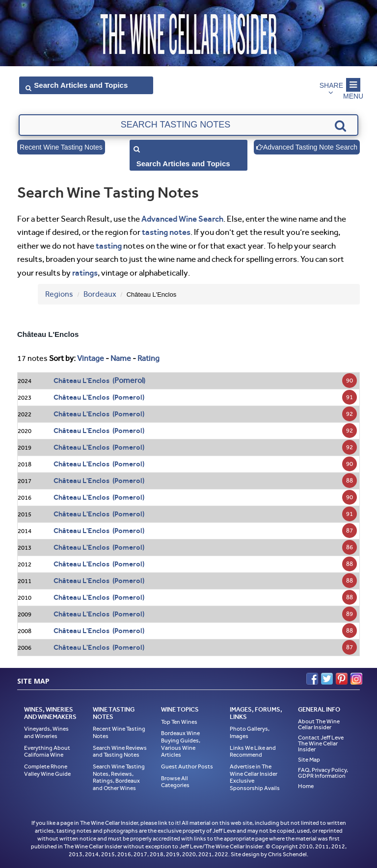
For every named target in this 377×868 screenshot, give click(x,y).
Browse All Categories (175, 782)
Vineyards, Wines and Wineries (46, 732)
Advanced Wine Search (182, 219)
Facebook (312, 679)
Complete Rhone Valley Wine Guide (47, 770)
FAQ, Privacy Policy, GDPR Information (323, 773)
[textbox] (188, 125)
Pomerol (129, 380)
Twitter (327, 679)
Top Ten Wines (179, 722)
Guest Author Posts (187, 766)
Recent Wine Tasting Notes (61, 147)
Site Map (309, 760)
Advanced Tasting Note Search (307, 147)
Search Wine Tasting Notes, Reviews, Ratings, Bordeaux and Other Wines (119, 777)
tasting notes (166, 232)
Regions (59, 294)
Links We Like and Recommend (253, 752)
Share (331, 85)
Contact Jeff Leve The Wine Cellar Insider (321, 743)
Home (306, 786)
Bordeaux (100, 294)
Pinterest (342, 679)
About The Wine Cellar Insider (319, 724)
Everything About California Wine (47, 752)
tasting (109, 246)
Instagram (356, 679)
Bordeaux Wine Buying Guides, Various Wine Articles (181, 744)
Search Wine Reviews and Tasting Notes (120, 752)
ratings (85, 273)
